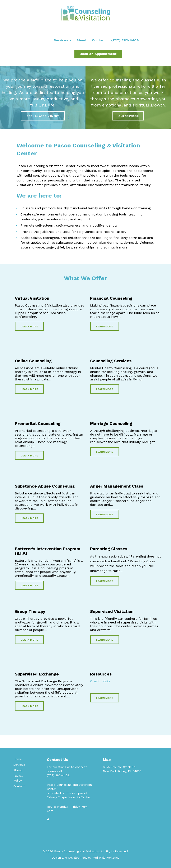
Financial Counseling (111, 298)
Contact (99, 40)
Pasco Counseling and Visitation (77, 851)
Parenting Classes (109, 549)
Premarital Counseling (38, 423)
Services (62, 40)
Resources (101, 674)
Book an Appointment (98, 54)
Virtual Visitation (32, 298)
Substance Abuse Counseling (45, 486)
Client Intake (100, 681)
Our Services (128, 116)
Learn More (29, 327)
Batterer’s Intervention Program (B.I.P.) (48, 551)
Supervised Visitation (112, 611)
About (82, 40)
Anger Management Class (117, 486)
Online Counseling (33, 361)
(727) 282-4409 (125, 40)
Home (18, 759)
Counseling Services (111, 361)
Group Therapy (30, 611)
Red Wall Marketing (106, 858)
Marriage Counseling (111, 423)
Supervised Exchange (37, 674)
